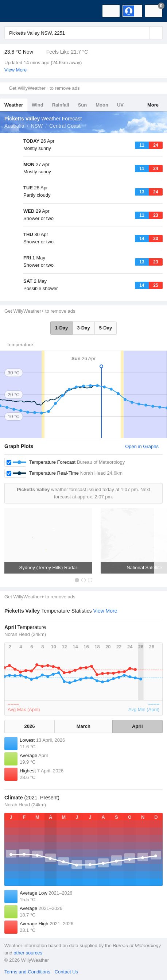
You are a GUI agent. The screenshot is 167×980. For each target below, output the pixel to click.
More (153, 105)
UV (120, 105)
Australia (14, 126)
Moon (102, 105)
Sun (83, 105)
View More (15, 70)
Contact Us (66, 972)
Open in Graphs (142, 446)
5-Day (106, 328)
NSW (37, 126)
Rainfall (61, 105)
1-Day (61, 328)
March (83, 726)
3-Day (83, 328)
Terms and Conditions (27, 972)
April (137, 726)
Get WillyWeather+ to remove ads (44, 88)
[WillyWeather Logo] (16, 11)
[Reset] (143, 33)
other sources (28, 953)
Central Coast (65, 126)
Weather (14, 105)
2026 (29, 726)
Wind (38, 105)
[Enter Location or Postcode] (83, 33)
